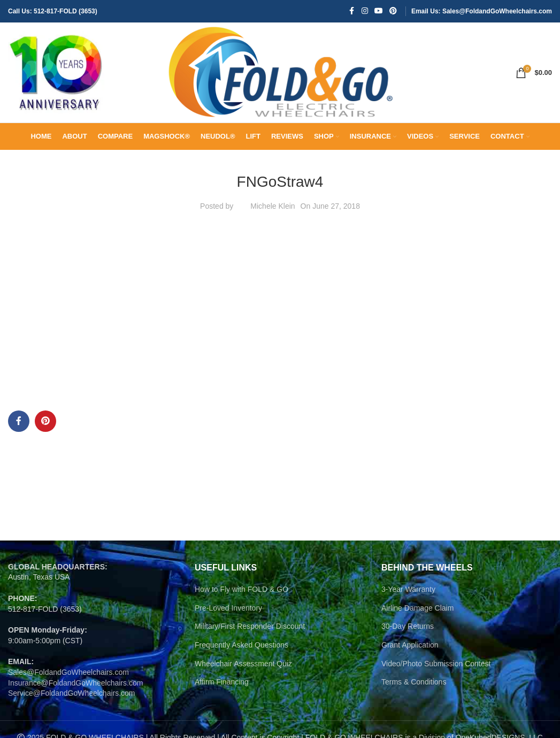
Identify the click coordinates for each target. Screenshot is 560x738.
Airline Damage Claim (417, 614)
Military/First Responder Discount (250, 633)
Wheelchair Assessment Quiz (243, 670)
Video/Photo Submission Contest (436, 670)
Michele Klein (273, 213)
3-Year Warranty (408, 596)
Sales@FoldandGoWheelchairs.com (68, 679)
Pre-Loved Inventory (228, 614)
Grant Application (410, 652)
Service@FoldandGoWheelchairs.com (72, 700)
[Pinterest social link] (393, 12)
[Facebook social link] (352, 12)
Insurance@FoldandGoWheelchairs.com (75, 689)
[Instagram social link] (365, 12)
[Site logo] (56, 75)
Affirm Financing (222, 689)
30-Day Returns (408, 633)
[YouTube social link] (379, 12)
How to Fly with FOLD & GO (241, 596)
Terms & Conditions (414, 689)
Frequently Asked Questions (241, 652)
